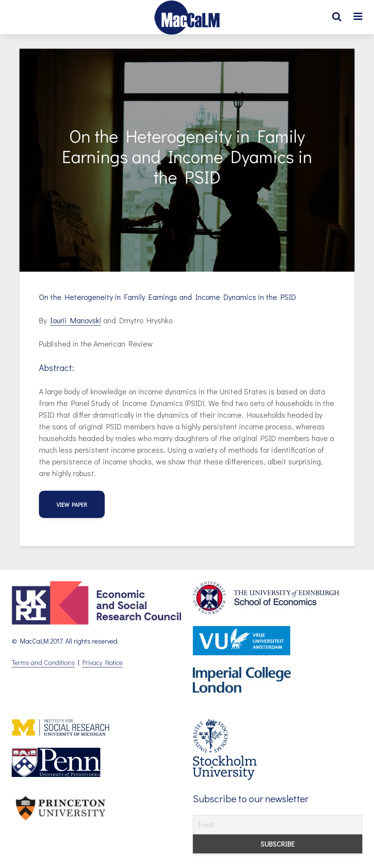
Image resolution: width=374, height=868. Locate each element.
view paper (72, 504)
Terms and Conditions (43, 662)
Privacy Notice (103, 662)
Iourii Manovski (76, 320)
